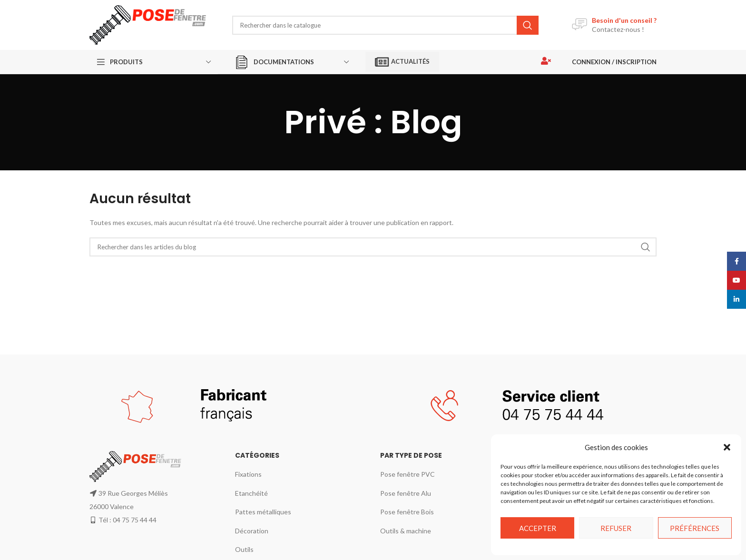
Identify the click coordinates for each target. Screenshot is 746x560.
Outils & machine (406, 531)
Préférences (695, 528)
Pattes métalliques (263, 512)
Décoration (252, 531)
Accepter (538, 528)
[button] (727, 447)
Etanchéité (251, 493)
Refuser (616, 528)
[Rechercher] (385, 25)
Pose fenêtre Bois (407, 512)
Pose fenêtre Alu (406, 493)
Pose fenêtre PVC (407, 474)
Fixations (248, 474)
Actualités (402, 62)
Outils (244, 549)
